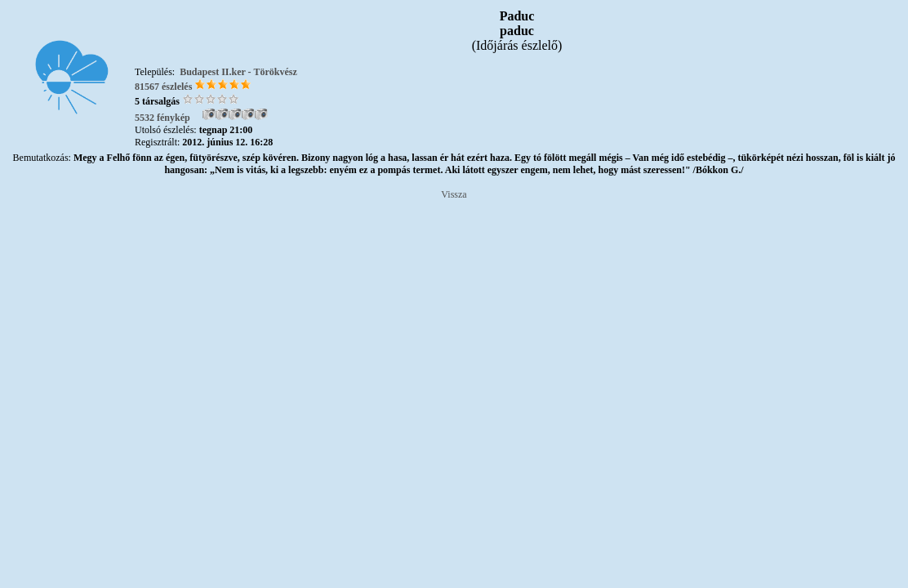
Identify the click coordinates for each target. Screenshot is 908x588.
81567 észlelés (163, 87)
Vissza (454, 194)
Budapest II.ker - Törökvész (238, 72)
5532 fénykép (162, 118)
